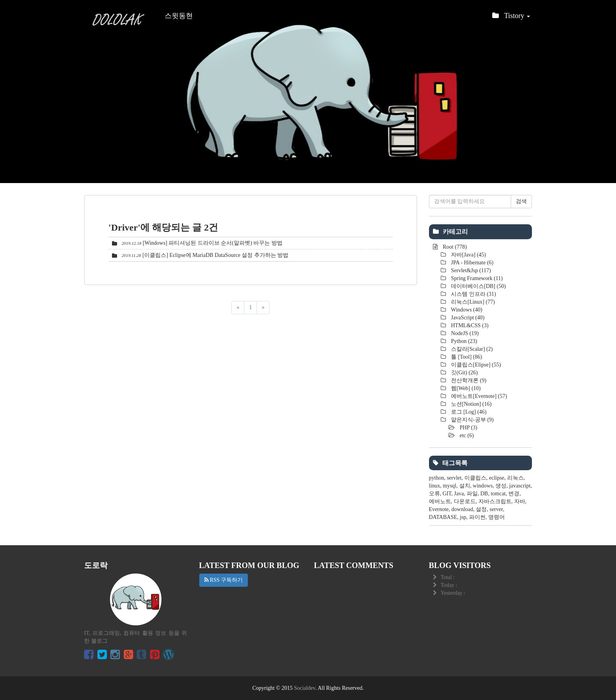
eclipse (497, 478)
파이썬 (477, 517)
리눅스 (515, 478)
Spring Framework (476, 278)
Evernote (439, 509)
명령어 (497, 517)
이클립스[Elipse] (476, 365)
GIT (447, 494)
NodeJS (464, 333)
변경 (514, 494)
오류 (434, 494)
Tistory (511, 18)
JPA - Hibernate (472, 263)
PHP (468, 428)
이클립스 (475, 478)
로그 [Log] (468, 412)
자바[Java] (468, 255)
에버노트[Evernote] (478, 396)
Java (459, 494)
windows (483, 486)
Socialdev (304, 688)
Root (454, 247)
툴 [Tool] (466, 357)
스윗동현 (179, 16)
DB (484, 494)
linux (435, 486)
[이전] (238, 308)
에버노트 (440, 501)
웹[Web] (465, 388)
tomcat (498, 494)
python (437, 478)
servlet (454, 478)
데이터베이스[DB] (478, 286)
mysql (449, 486)
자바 (520, 501)
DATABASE (443, 517)
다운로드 (465, 501)
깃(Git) (464, 373)
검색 (521, 201)
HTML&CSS (469, 325)
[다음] (263, 308)
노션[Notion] (471, 404)
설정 (481, 509)
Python (464, 341)
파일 (472, 494)
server (496, 509)
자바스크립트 (495, 501)
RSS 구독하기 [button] (224, 580)
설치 (465, 486)
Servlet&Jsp (470, 270)
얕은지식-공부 (472, 420)
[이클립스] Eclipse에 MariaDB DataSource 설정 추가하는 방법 (216, 255)
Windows (466, 310)
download (462, 509)
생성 (501, 486)
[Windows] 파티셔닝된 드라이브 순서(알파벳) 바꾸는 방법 (212, 243)
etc (466, 435)
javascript (520, 486)
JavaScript (467, 318)
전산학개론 (468, 380)
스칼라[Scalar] (471, 349)
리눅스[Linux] (472, 302)
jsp (463, 517)
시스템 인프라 (473, 294)
